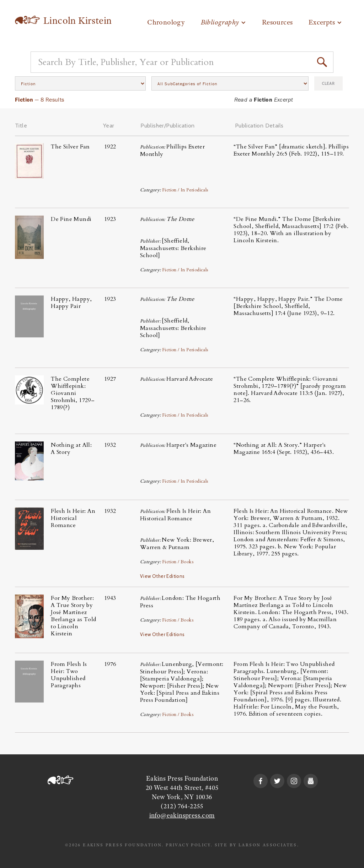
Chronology (166, 22)
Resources (277, 22)
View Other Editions (162, 576)
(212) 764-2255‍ (182, 806)
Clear (328, 83)
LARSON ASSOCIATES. (269, 845)
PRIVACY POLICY (188, 845)
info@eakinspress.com (182, 815)
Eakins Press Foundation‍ (182, 779)
